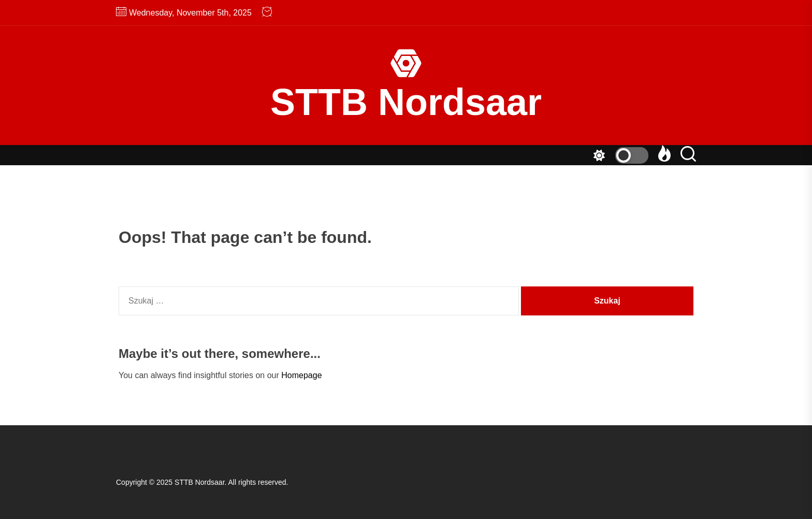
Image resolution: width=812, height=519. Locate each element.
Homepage (301, 375)
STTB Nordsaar (406, 102)
